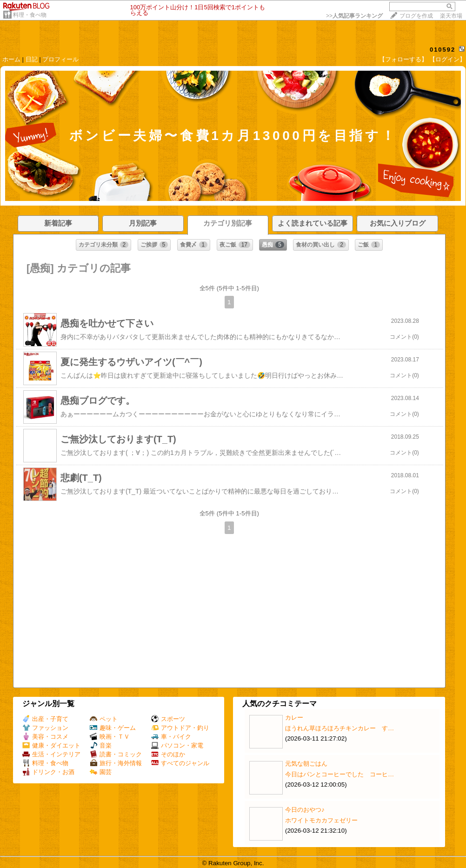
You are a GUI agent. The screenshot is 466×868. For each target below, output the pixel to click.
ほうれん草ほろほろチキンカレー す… (340, 728)
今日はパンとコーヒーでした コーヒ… (340, 774)
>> (354, 16)
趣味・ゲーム (113, 728)
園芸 (101, 772)
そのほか (168, 754)
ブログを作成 (416, 16)
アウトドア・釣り (180, 728)
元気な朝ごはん (306, 764)
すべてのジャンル (180, 763)
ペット (104, 719)
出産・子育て (45, 719)
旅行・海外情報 (116, 763)
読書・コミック (116, 754)
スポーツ (168, 719)
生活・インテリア (51, 754)
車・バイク (171, 737)
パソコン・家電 (177, 745)
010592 (443, 50)
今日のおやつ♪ (305, 810)
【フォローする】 (403, 59)
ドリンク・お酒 (48, 772)
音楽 (101, 745)
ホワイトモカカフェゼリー (321, 820)
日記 (32, 59)
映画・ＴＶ (110, 737)
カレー (294, 718)
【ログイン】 (447, 59)
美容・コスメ (45, 737)
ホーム (11, 59)
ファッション (45, 728)
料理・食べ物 (30, 15)
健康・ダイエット (51, 745)
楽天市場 (451, 16)
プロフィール (60, 59)
